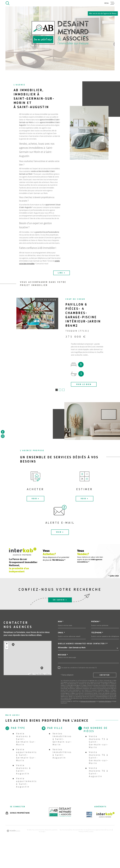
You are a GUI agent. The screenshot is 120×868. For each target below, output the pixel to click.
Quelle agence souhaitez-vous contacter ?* (83, 644)
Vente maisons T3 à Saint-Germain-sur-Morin (99, 742)
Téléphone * (97, 633)
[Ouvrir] (8, 3)
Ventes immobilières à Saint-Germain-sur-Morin (62, 739)
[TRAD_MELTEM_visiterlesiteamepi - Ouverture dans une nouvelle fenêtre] (89, 815)
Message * (63, 655)
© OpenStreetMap (39, 674)
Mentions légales (94, 830)
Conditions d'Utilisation (105, 702)
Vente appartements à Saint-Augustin (26, 783)
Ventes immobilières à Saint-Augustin (62, 754)
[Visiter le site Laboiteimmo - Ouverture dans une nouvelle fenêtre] (13, 831)
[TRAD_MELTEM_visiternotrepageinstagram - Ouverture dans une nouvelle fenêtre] (3, 436)
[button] (57, 390)
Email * (61, 633)
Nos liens (109, 830)
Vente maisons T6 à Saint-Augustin (99, 772)
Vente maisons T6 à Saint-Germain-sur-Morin (99, 758)
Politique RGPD (83, 832)
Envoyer (105, 675)
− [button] (7, 648)
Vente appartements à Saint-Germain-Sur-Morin (26, 755)
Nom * (61, 622)
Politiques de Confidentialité (88, 702)
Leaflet (31, 674)
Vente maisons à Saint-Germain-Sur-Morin (26, 739)
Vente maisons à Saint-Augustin (23, 770)
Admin (103, 830)
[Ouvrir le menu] (109, 3)
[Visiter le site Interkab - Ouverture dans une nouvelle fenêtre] (105, 815)
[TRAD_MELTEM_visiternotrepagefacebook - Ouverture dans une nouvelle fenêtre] (3, 432)
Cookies (91, 832)
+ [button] (7, 644)
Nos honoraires (64, 830)
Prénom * (96, 622)
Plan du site (84, 830)
